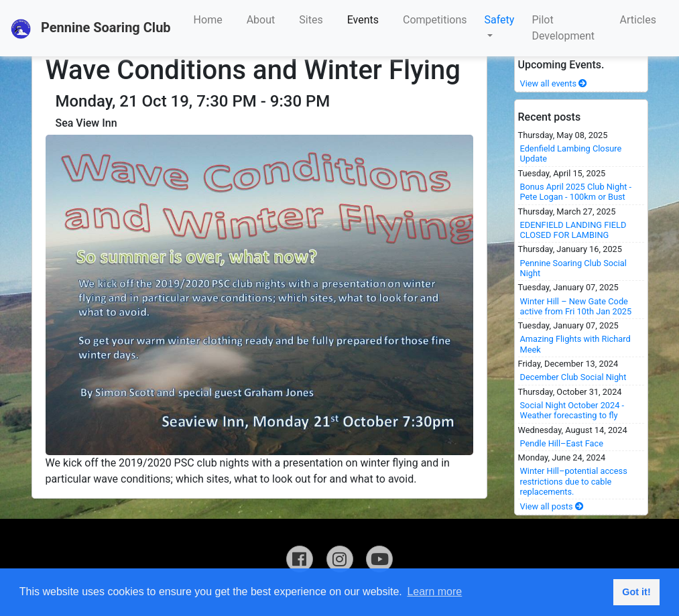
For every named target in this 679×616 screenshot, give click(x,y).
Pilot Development (563, 28)
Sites (311, 20)
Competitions (435, 20)
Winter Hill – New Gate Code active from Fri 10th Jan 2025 (576, 306)
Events (363, 20)
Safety (500, 20)
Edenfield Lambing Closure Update (571, 153)
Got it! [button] (636, 592)
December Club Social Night (573, 377)
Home (208, 20)
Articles (638, 20)
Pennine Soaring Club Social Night (573, 268)
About (261, 20)
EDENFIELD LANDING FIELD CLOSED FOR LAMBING (573, 230)
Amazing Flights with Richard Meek (575, 344)
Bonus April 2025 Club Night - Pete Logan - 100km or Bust (576, 192)
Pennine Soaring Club (91, 29)
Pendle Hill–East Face (562, 443)
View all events (554, 83)
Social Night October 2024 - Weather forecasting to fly (572, 410)
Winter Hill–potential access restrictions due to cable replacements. (574, 481)
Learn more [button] (434, 592)
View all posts (552, 506)
